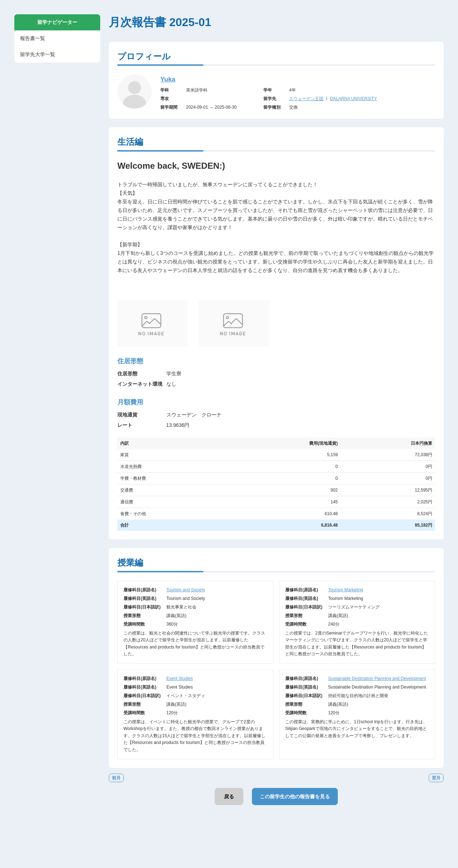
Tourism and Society (186, 590)
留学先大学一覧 (38, 54)
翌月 (436, 778)
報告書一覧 (33, 38)
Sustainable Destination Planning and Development (377, 679)
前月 (116, 778)
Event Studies (180, 679)
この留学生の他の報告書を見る (295, 797)
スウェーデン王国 (306, 99)
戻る (229, 797)
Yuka (168, 79)
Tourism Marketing (346, 590)
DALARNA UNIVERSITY (353, 99)
